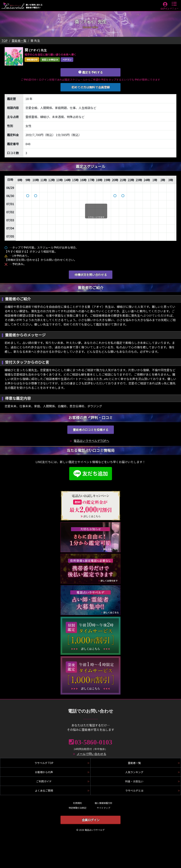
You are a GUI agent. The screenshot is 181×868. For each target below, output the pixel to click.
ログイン (165, 9)
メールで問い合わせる (92, 754)
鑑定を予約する (90, 72)
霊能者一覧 (19, 41)
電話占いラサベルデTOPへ (91, 441)
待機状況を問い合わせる (91, 275)
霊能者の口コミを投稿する (91, 430)
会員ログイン (91, 820)
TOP (5, 41)
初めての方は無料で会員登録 (91, 87)
